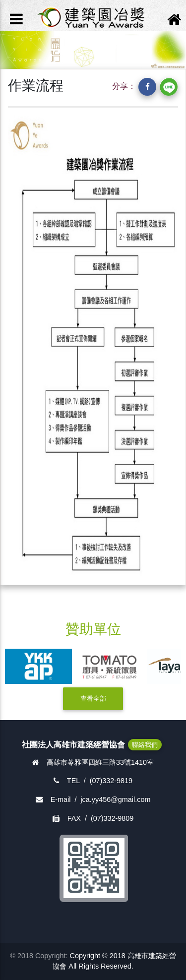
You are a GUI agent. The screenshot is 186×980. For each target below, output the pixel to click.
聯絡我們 (145, 745)
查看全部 (93, 699)
